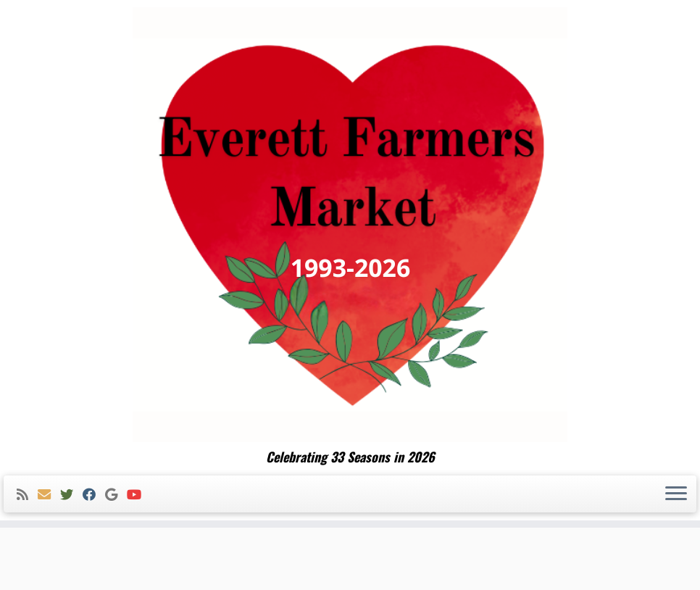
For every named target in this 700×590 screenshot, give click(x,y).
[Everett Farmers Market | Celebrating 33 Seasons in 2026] (350, 225)
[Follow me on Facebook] (94, 495)
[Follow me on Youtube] (139, 495)
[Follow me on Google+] (116, 495)
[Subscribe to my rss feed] (27, 495)
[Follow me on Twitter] (71, 495)
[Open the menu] (676, 494)
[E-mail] (49, 495)
